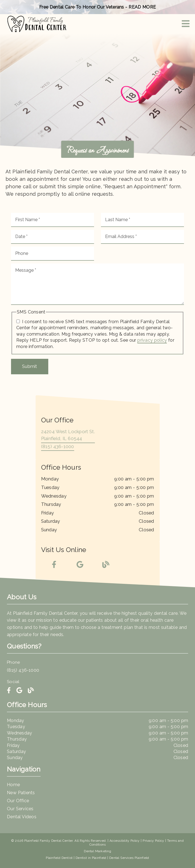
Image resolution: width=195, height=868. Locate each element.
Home (13, 785)
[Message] (97, 284)
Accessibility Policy (125, 841)
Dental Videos (22, 817)
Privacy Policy (153, 841)
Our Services (20, 809)
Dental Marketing (97, 851)
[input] (53, 220)
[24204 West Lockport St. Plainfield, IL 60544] (68, 436)
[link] (37, 24)
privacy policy (152, 340)
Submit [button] (30, 366)
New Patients (21, 793)
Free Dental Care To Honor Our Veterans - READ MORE (97, 7)
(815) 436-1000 (58, 446)
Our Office (18, 801)
